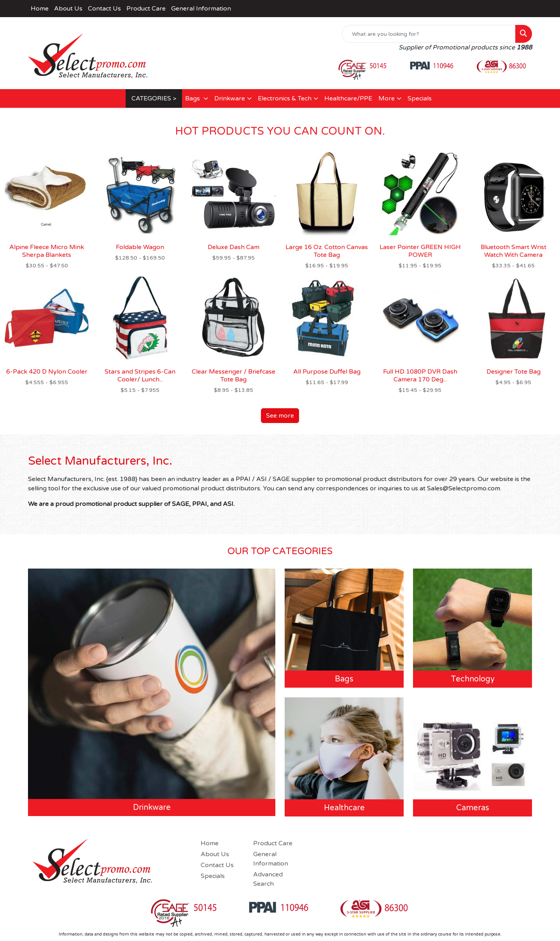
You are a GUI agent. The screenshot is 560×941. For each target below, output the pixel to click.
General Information (201, 9)
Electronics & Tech (285, 98)
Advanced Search (268, 879)
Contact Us (104, 9)
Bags (193, 98)
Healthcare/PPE (348, 98)
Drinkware (230, 98)
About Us (68, 9)
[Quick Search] (429, 34)
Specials (420, 98)
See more (280, 416)
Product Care (146, 9)
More (387, 98)
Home (40, 9)
